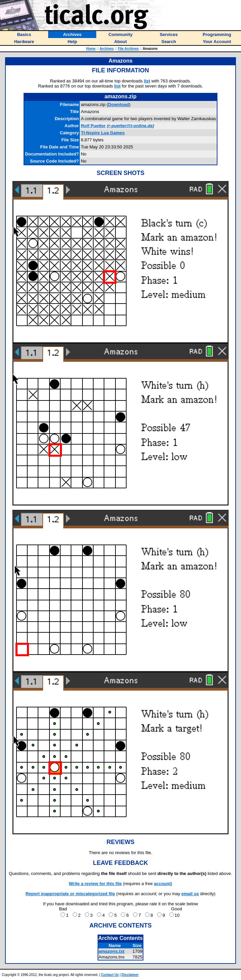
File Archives (128, 49)
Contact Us (110, 975)
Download (118, 104)
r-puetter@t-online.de (131, 126)
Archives (107, 49)
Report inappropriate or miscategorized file (70, 894)
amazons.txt (112, 951)
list (147, 81)
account (162, 884)
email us (190, 894)
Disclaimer (130, 975)
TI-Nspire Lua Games (103, 133)
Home (91, 49)
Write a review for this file (95, 884)
